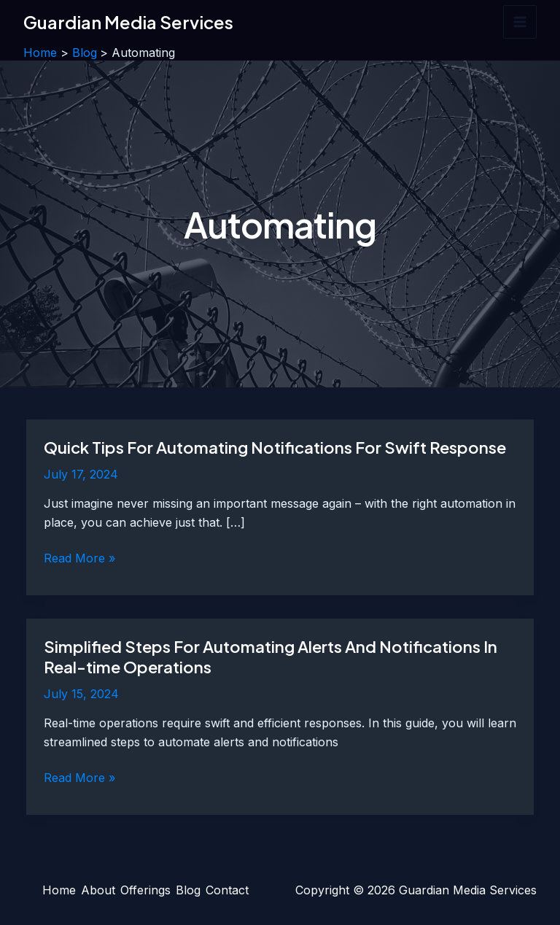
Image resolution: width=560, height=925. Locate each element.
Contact (227, 890)
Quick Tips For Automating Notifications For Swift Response (275, 447)
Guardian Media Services (128, 22)
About (98, 890)
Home (59, 890)
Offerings (145, 890)
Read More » (79, 559)
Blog (188, 890)
